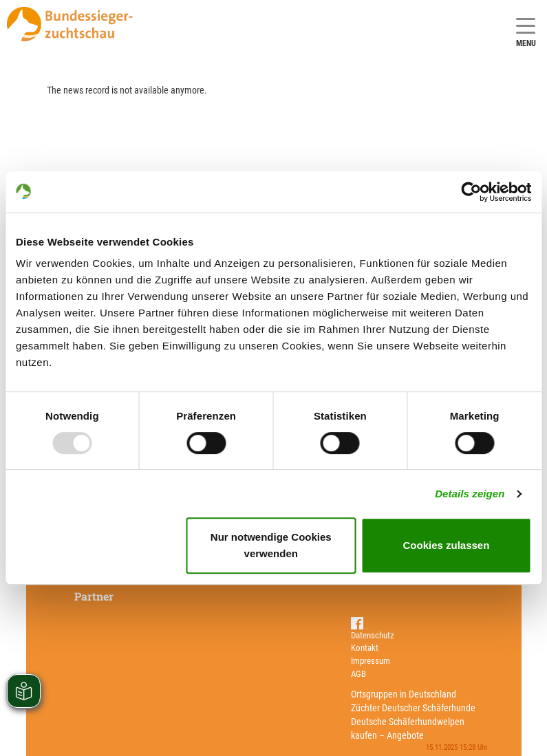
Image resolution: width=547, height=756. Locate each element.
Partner (94, 596)
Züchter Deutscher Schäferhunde (413, 708)
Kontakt (365, 648)
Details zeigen (470, 494)
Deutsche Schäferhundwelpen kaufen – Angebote (408, 728)
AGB (358, 674)
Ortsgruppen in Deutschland (404, 694)
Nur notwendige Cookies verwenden (271, 545)
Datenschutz (373, 635)
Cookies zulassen (446, 545)
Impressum (371, 661)
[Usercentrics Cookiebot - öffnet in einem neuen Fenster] (471, 192)
